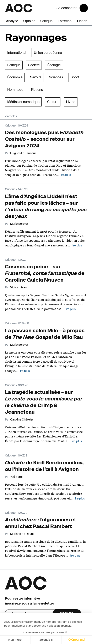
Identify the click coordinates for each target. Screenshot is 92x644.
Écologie (54, 65)
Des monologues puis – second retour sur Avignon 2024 (44, 139)
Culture (53, 102)
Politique (14, 65)
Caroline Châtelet (22, 419)
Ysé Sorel (16, 477)
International (17, 53)
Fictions (37, 90)
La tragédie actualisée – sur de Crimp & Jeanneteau (44, 402)
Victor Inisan (18, 287)
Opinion (29, 21)
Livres (71, 102)
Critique (46, 21)
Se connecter (67, 8)
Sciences (56, 77)
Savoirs (36, 77)
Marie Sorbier (19, 224)
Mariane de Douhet (23, 534)
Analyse (12, 21)
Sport (75, 77)
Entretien (65, 21)
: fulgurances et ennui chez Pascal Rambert (41, 523)
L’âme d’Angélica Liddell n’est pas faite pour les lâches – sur (46, 206)
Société (34, 65)
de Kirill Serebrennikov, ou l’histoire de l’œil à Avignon (44, 466)
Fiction (82, 21)
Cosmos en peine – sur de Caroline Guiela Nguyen (45, 273)
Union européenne (48, 53)
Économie (15, 77)
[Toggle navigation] (84, 8)
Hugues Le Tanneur (23, 153)
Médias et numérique (23, 102)
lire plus (66, 175)
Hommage (15, 90)
